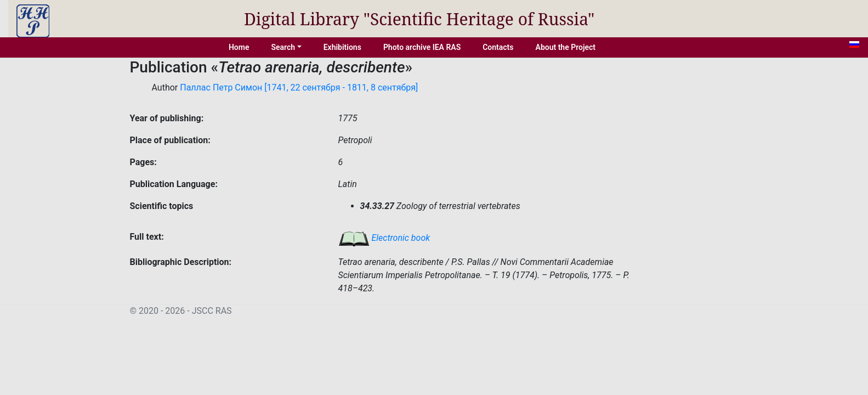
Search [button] (283, 47)
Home (239, 47)
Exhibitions (342, 47)
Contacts (498, 47)
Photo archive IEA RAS (422, 47)
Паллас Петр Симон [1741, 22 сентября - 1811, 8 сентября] (299, 88)
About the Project (566, 47)
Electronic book (384, 238)
